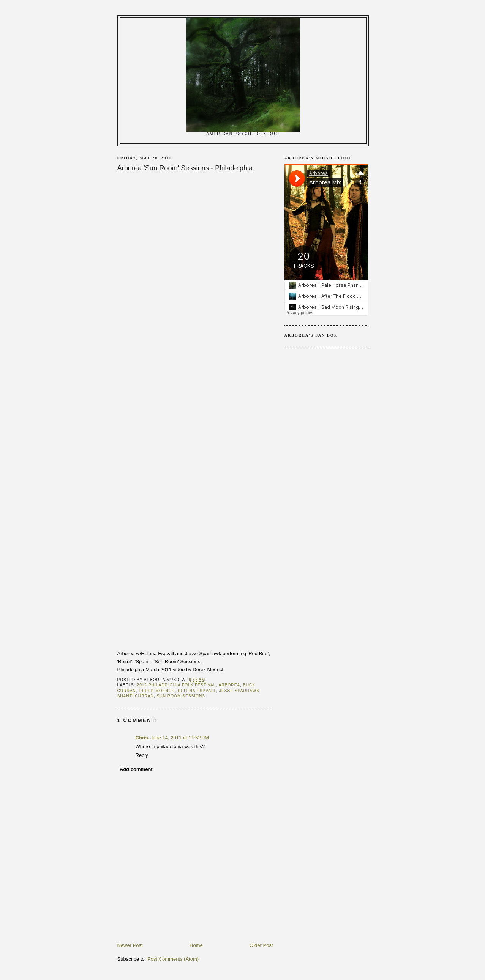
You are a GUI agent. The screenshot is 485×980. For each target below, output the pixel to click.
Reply (142, 755)
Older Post (261, 945)
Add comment (136, 769)
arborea (230, 685)
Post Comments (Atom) (173, 959)
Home (196, 945)
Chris (142, 738)
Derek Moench (157, 691)
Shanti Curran (136, 696)
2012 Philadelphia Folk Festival (177, 685)
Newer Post (130, 945)
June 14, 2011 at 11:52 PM (180, 738)
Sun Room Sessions (181, 696)
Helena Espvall (197, 691)
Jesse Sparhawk (239, 691)
